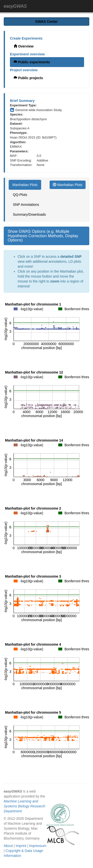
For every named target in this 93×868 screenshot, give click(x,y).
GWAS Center (46, 22)
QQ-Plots (20, 195)
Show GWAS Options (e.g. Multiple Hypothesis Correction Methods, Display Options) (43, 236)
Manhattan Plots (25, 185)
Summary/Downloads (29, 214)
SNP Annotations (26, 205)
